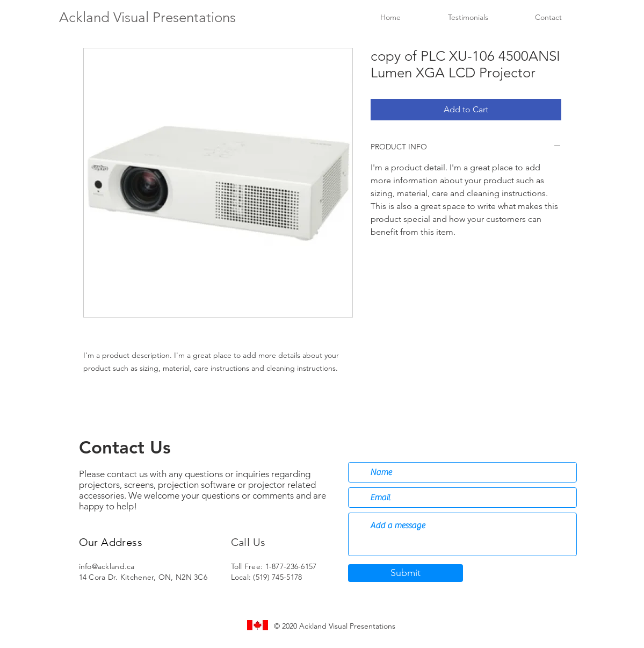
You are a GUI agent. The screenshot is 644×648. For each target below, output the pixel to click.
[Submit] (406, 573)
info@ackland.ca (107, 566)
